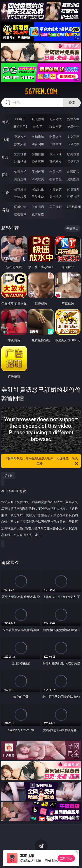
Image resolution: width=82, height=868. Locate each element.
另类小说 (38, 197)
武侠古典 (73, 189)
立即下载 (66, 858)
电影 (6, 157)
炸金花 (38, 126)
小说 (6, 192)
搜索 (72, 103)
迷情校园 (20, 197)
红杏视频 (20, 214)
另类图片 (73, 179)
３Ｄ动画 (73, 136)
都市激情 (20, 189)
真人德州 (38, 119)
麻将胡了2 (20, 126)
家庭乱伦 (38, 189)
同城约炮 (20, 207)
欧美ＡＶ (56, 136)
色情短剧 (38, 214)
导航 (6, 210)
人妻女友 (56, 189)
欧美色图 (56, 172)
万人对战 (56, 119)
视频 (6, 140)
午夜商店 (38, 207)
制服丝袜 (20, 162)
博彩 (6, 122)
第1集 (8, 476)
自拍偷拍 (38, 136)
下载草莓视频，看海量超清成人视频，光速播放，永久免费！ (42, 461)
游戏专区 (73, 119)
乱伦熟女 (56, 162)
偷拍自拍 (38, 154)
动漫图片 (73, 172)
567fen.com (41, 92)
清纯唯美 (38, 179)
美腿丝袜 (20, 179)
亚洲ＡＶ (20, 136)
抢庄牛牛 (73, 126)
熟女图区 (56, 179)
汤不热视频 (73, 207)
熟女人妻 (20, 144)
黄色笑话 (56, 197)
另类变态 (73, 162)
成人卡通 (56, 154)
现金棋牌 (56, 126)
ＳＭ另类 (73, 144)
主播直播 (56, 144)
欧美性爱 (73, 154)
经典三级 (38, 162)
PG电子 (20, 119)
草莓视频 (56, 207)
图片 (6, 175)
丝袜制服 (38, 144)
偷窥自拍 (20, 172)
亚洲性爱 (20, 154)
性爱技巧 (73, 197)
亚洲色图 (38, 172)
